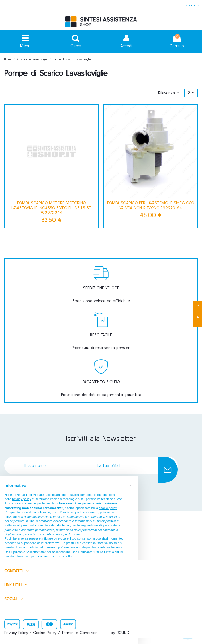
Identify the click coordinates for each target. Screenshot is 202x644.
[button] (130, 486)
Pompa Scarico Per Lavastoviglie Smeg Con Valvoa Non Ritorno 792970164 (151, 205)
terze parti (74, 512)
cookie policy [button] (108, 508)
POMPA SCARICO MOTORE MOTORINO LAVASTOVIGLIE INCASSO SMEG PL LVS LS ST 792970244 (51, 208)
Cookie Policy (45, 633)
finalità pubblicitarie (107, 525)
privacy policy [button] (21, 499)
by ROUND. (121, 633)
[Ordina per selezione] (169, 93)
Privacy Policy (16, 633)
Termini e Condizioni (80, 633)
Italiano (192, 5)
